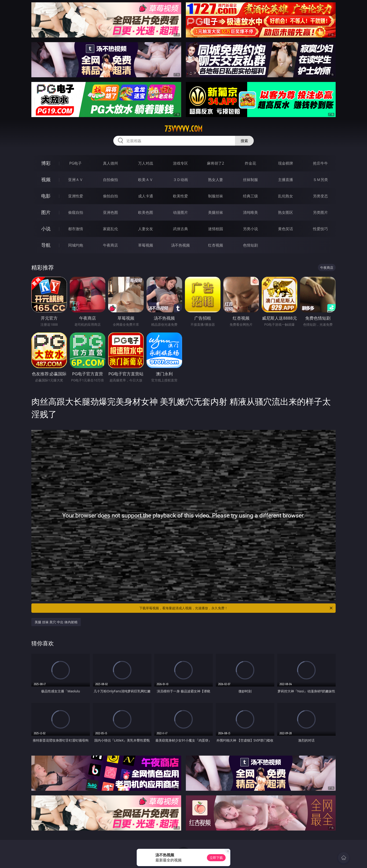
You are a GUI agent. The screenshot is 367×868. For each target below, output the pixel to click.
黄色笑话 (286, 229)
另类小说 (250, 229)
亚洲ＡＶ (76, 180)
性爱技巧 (320, 229)
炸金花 (250, 163)
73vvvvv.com (183, 129)
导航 (46, 245)
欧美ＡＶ (146, 180)
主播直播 (286, 180)
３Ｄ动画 (180, 180)
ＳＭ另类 (320, 180)
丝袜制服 (250, 180)
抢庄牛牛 (320, 163)
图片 (46, 212)
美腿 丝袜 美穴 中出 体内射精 (56, 622)
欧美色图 (146, 212)
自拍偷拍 (110, 180)
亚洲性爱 (76, 196)
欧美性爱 (180, 196)
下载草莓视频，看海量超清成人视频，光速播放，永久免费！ (236, 608)
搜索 (244, 141)
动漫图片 (180, 212)
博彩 (46, 163)
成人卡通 (146, 196)
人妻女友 (146, 229)
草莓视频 (146, 245)
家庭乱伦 (110, 229)
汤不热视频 (180, 245)
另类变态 (320, 196)
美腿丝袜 (216, 212)
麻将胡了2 (215, 163)
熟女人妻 (216, 180)
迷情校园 (216, 229)
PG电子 (75, 163)
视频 (46, 179)
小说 (46, 229)
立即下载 (216, 858)
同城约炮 (76, 245)
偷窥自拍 (76, 212)
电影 (46, 196)
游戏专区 (180, 163)
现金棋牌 (286, 163)
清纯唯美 (250, 212)
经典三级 (250, 196)
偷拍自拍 (110, 196)
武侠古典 (180, 229)
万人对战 (146, 163)
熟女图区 (286, 212)
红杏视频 (216, 245)
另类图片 (320, 212)
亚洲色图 (110, 212)
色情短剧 (250, 245)
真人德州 (110, 163)
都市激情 (76, 229)
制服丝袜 (216, 196)
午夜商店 (110, 245)
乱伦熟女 (286, 196)
